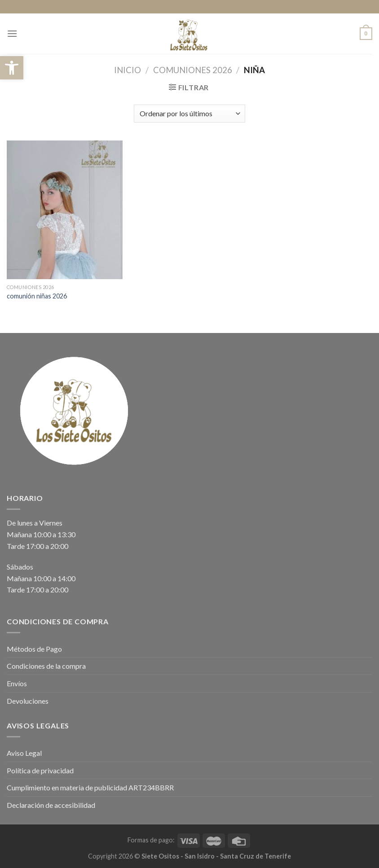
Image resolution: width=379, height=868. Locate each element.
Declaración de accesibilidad (51, 805)
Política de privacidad (40, 770)
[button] (12, 68)
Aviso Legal (24, 753)
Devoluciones (28, 701)
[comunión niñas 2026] (65, 210)
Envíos (17, 683)
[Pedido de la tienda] (189, 114)
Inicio (128, 70)
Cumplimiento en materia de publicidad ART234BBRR (90, 787)
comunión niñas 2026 (37, 296)
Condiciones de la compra (46, 666)
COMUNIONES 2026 (193, 70)
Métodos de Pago (34, 649)
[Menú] (12, 33)
